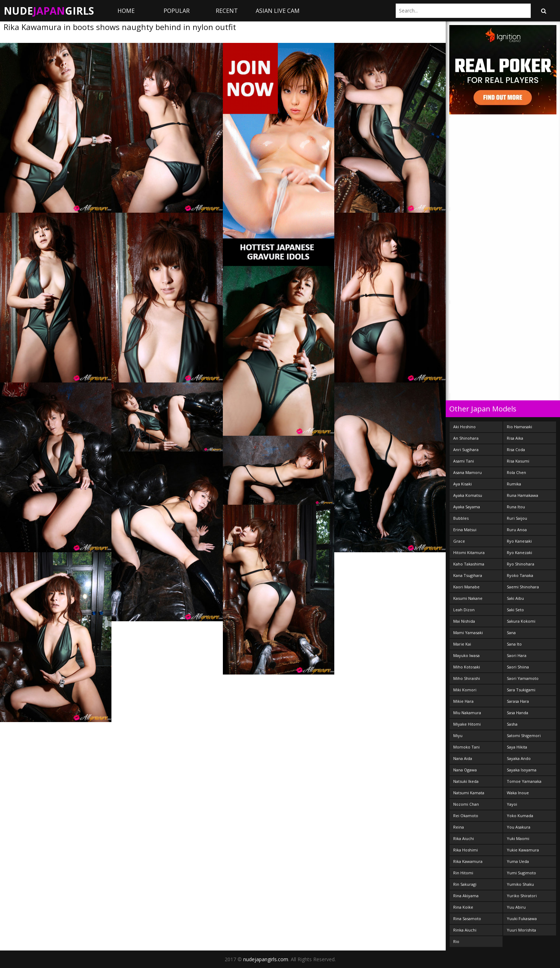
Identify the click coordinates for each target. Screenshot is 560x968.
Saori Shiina (518, 667)
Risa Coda (516, 450)
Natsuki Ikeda (466, 781)
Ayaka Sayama (467, 507)
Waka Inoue (518, 793)
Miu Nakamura (467, 713)
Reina (459, 827)
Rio (456, 941)
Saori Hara (517, 655)
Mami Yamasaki (468, 633)
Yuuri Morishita (521, 930)
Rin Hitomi (463, 873)
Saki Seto (515, 610)
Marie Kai (462, 644)
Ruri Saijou (517, 518)
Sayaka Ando (519, 758)
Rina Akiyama (466, 896)
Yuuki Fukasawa (522, 918)
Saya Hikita (517, 747)
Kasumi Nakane (468, 598)
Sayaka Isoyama (522, 770)
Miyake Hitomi (467, 724)
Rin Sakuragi (465, 884)
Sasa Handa (517, 713)
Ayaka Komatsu (468, 495)
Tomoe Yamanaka (524, 781)
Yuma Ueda (518, 861)
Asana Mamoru (467, 472)
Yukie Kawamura (523, 850)
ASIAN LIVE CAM (278, 11)
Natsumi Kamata (469, 793)
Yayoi (512, 804)
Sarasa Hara (518, 701)
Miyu (458, 735)
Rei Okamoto (466, 816)
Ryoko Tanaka (520, 575)
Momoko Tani (466, 747)
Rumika (514, 484)
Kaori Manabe (466, 587)
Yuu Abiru (516, 907)
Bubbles (461, 518)
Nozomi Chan (466, 804)
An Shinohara (466, 438)
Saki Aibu (515, 598)
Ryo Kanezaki (519, 552)
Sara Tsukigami (521, 690)
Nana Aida (463, 758)
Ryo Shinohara (521, 564)
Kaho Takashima (469, 564)
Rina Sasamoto (467, 918)
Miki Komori (465, 690)
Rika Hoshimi (466, 850)
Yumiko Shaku (520, 884)
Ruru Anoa (517, 530)
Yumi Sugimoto (521, 873)
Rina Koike (463, 907)
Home (126, 11)
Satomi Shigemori (524, 735)
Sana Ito (514, 644)
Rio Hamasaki (519, 427)
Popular (177, 11)
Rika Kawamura (468, 861)
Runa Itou (516, 507)
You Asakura (519, 827)
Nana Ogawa (465, 770)
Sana (511, 633)
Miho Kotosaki (467, 667)
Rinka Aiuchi (465, 930)
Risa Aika (515, 438)
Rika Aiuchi (464, 838)
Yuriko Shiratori (522, 896)
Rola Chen (516, 472)
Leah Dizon (464, 610)
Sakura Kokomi (521, 621)
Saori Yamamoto (523, 678)
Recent (227, 11)
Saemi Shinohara (523, 587)
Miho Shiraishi (467, 678)
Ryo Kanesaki (519, 541)
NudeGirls (49, 11)
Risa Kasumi (518, 461)
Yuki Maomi (518, 838)
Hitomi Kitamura (469, 552)
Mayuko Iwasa (466, 655)
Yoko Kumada (520, 816)
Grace (459, 541)
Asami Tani (464, 461)
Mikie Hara (463, 701)
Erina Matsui (465, 530)
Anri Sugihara (466, 450)
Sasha (512, 724)
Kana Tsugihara (468, 575)
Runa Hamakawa (522, 495)
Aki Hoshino (464, 427)
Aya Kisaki (462, 484)
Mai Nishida (464, 621)
